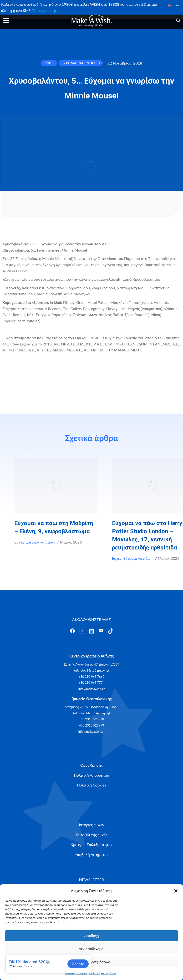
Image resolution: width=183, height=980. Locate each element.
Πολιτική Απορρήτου (103, 973)
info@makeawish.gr (91, 689)
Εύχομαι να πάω (39, 542)
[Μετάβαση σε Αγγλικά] (170, 5)
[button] (176, 891)
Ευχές (19, 542)
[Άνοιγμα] (6, 21)
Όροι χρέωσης (44, 10)
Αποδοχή (92, 936)
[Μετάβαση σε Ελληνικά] (177, 5)
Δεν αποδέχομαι (91, 949)
